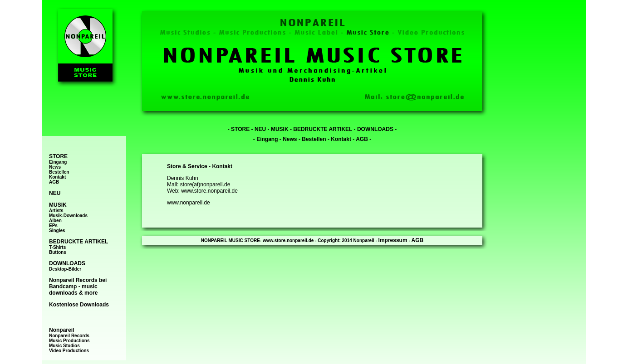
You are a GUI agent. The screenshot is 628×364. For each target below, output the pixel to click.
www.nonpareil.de (189, 203)
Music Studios (64, 346)
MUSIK (280, 129)
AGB (54, 182)
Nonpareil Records (69, 336)
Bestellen (59, 172)
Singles (57, 231)
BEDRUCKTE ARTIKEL (323, 129)
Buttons (58, 252)
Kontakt (57, 177)
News (55, 167)
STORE (240, 129)
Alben (55, 221)
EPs (53, 226)
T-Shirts (57, 247)
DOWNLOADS (375, 129)
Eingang (58, 162)
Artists (56, 211)
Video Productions (69, 351)
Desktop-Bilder (65, 269)
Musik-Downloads (68, 216)
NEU (260, 129)
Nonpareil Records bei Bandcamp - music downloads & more (78, 286)
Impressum (393, 240)
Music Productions (69, 341)
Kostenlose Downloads (79, 305)
